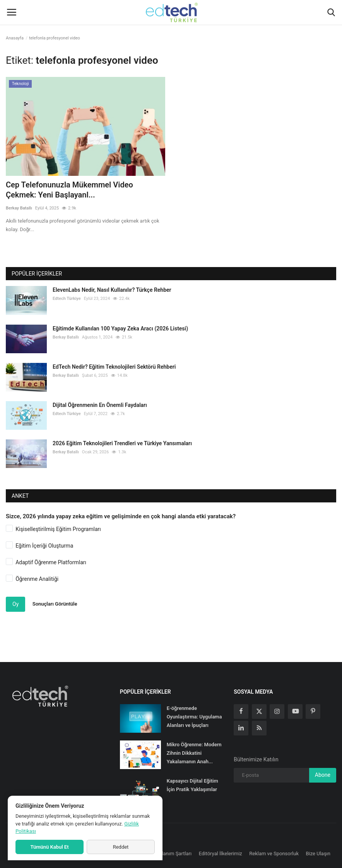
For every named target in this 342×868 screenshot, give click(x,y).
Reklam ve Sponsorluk (274, 854)
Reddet (121, 847)
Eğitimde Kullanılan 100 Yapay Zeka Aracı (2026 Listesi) (120, 328)
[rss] (259, 728)
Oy (15, 604)
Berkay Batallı (19, 208)
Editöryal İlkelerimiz (221, 854)
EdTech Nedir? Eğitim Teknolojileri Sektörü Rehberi (114, 367)
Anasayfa (15, 38)
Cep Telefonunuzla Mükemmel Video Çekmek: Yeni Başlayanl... (69, 190)
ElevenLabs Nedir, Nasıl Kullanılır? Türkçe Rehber (112, 290)
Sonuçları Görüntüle (55, 604)
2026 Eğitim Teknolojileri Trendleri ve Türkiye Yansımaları (122, 443)
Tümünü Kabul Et (49, 847)
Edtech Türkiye (67, 299)
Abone (323, 775)
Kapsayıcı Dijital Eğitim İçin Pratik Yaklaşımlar (192, 785)
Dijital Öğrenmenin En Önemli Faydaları (100, 405)
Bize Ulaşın (318, 854)
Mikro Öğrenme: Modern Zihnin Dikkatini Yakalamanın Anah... (194, 753)
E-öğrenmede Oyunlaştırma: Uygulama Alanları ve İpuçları (194, 717)
